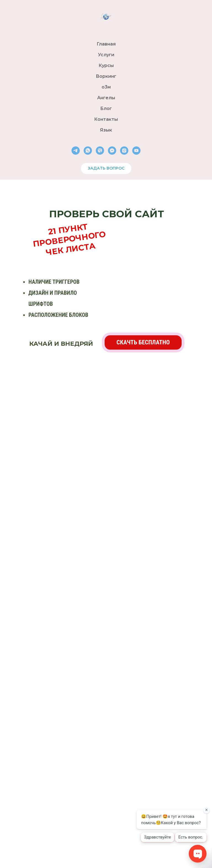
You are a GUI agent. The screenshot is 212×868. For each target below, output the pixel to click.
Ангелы (106, 98)
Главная (106, 44)
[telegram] (76, 151)
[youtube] (136, 151)
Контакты (106, 119)
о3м (106, 87)
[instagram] (124, 151)
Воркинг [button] (106, 76)
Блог (106, 108)
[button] (143, 342)
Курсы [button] (106, 65)
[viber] (100, 151)
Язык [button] (106, 130)
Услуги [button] (106, 55)
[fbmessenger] (112, 151)
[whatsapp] (88, 151)
